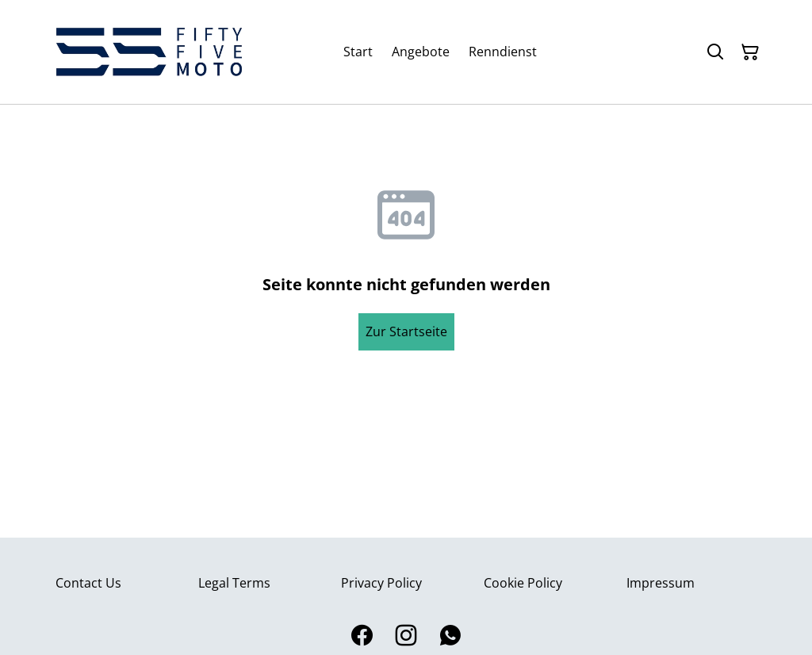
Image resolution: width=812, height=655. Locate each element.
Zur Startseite (406, 331)
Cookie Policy (523, 583)
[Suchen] (715, 52)
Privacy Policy (381, 583)
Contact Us (88, 583)
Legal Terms (234, 583)
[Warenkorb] (750, 52)
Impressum (661, 583)
